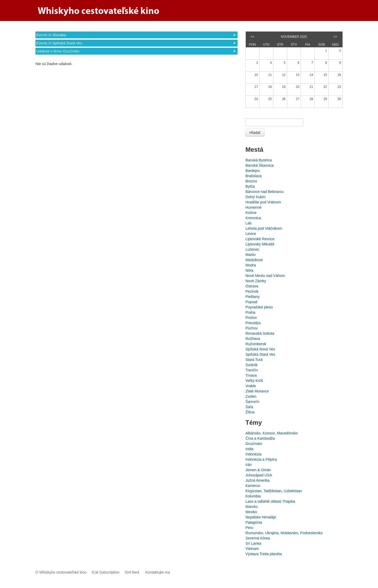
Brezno (251, 181)
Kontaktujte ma (158, 572)
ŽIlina (250, 412)
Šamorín (252, 402)
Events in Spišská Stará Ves (59, 43)
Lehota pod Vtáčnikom (264, 228)
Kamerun (253, 486)
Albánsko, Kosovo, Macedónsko (272, 433)
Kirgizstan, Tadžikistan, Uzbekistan (274, 491)
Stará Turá (254, 360)
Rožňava (253, 339)
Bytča (250, 186)
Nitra (249, 270)
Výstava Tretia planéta (264, 554)
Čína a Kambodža (260, 438)
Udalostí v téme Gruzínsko (58, 51)
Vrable (251, 386)
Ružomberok (256, 344)
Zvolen (251, 396)
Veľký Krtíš (254, 381)
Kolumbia (253, 496)
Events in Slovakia (51, 35)
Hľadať (255, 133)
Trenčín (252, 370)
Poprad (251, 302)
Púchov (252, 328)
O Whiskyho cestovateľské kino (61, 572)
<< (253, 37)
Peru (249, 528)
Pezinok (252, 291)
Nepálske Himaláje (261, 517)
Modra (251, 265)
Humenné (253, 207)
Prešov (251, 318)
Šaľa (249, 407)
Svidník (251, 365)
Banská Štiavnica (259, 165)
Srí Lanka (253, 543)
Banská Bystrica (259, 160)
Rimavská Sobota (260, 333)
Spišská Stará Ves (260, 354)
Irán (249, 465)
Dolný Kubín (255, 197)
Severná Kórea (258, 538)
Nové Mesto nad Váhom (265, 276)
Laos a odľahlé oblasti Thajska (270, 501)
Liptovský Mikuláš (260, 244)
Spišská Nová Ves (260, 349)
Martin (251, 255)
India (249, 449)
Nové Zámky (256, 281)
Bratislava (253, 176)
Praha (250, 312)
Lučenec (252, 249)
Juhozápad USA (259, 475)
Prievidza (253, 323)
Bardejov (253, 171)
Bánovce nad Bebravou (265, 192)
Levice (251, 234)
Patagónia (254, 522)
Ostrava (252, 286)
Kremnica (253, 218)
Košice (251, 213)
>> (335, 37)
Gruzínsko (254, 444)
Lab (248, 223)
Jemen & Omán (258, 470)
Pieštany (253, 297)
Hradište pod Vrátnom (263, 202)
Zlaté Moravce (257, 391)
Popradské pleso (259, 307)
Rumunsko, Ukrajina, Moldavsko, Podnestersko (284, 533)
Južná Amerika (258, 480)
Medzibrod (254, 260)
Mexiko (251, 512)
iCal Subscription (106, 572)
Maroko (252, 507)
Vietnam (252, 549)
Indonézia (253, 454)
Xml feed (132, 572)
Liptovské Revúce (260, 239)
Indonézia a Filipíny (261, 459)
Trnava (251, 375)
